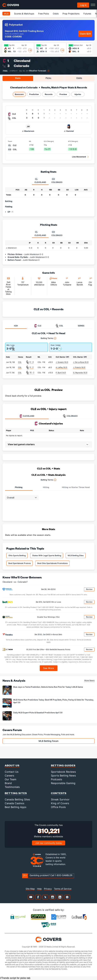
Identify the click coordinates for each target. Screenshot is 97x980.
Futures (87, 14)
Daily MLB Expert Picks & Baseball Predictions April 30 (38, 713)
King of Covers (60, 803)
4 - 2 (32, 367)
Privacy (48, 889)
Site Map (30, 889)
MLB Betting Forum (48, 741)
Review (89, 589)
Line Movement (79, 157)
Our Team (11, 779)
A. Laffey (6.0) (61, 367)
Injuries (78, 94)
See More (48, 668)
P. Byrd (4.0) (61, 373)
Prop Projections (71, 14)
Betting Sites (16, 793)
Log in (83, 5)
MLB (6, 14)
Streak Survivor (60, 799)
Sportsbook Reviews (63, 772)
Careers (9, 776)
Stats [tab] (18, 78)
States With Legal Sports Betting (47, 555)
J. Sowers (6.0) (62, 362)
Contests (59, 793)
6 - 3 (32, 362)
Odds (56, 14)
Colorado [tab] (57, 180)
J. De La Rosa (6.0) (81, 362)
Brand (8, 783)
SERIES (81, 326)
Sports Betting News (63, 776)
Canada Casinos (14, 803)
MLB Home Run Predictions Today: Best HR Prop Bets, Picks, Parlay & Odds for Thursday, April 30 (54, 701)
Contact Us (12, 772)
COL (20, 362)
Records (49, 94)
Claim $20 (85, 34)
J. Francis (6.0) (79, 367)
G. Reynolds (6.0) (80, 373)
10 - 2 (32, 372)
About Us (12, 765)
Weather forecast (38, 71)
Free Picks (44, 14)
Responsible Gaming (63, 783)
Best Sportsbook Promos (20, 563)
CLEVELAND (27, 416)
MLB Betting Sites (76, 555)
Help (39, 889)
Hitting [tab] (46, 487)
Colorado (22, 66)
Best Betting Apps (16, 807)
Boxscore (19, 94)
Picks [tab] (48, 78)
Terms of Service (63, 889)
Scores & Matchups (24, 14)
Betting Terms (48, 338)
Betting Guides (63, 765)
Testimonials (12, 787)
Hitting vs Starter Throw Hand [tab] (76, 487)
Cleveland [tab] (40, 180)
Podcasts (56, 779)
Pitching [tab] (19, 487)
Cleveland (22, 61)
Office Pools (58, 807)
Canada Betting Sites (17, 799)
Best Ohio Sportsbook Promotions (52, 563)
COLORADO (70, 416)
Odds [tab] (79, 78)
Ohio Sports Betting (17, 555)
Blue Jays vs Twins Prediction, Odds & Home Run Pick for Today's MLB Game (48, 687)
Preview (63, 94)
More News (89, 680)
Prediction (34, 94)
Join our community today (49, 843)
